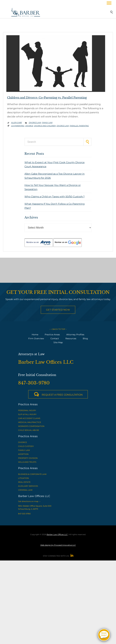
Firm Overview (36, 338)
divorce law (63, 126)
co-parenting (18, 126)
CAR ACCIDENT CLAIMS (29, 418)
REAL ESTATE (24, 482)
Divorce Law (35, 123)
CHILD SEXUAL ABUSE (29, 430)
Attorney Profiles (75, 335)
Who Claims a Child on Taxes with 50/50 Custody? (55, 197)
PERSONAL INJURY (27, 410)
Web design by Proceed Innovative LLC (58, 545)
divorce (29, 126)
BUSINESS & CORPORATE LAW (32, 474)
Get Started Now (58, 310)
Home (35, 335)
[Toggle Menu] (109, 3)
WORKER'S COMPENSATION (31, 426)
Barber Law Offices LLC (57, 534)
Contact (55, 338)
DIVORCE (23, 442)
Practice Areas (52, 335)
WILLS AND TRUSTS (27, 462)
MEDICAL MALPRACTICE (30, 422)
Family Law (47, 123)
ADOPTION (23, 454)
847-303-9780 (24, 514)
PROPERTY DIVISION (28, 458)
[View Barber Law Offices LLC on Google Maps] (58, 270)
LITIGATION (23, 478)
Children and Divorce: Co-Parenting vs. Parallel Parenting (47, 98)
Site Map (58, 342)
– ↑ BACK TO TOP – (58, 329)
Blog (85, 338)
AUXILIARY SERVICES (28, 486)
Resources (71, 338)
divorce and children (45, 126)
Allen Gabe (16, 123)
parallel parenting (79, 126)
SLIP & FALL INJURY (27, 414)
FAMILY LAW (24, 450)
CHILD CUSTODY (26, 446)
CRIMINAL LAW (25, 490)
